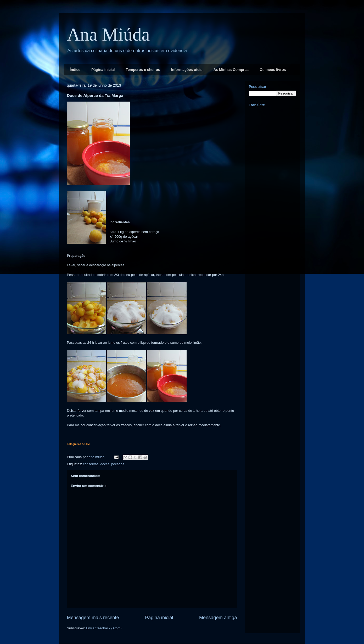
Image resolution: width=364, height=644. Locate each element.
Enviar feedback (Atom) (104, 628)
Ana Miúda (108, 34)
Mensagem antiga (218, 618)
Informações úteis (187, 70)
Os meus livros (273, 70)
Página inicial (103, 70)
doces (105, 464)
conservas (91, 464)
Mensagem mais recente (93, 618)
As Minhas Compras (231, 70)
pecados (118, 464)
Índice (75, 70)
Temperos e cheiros (143, 70)
